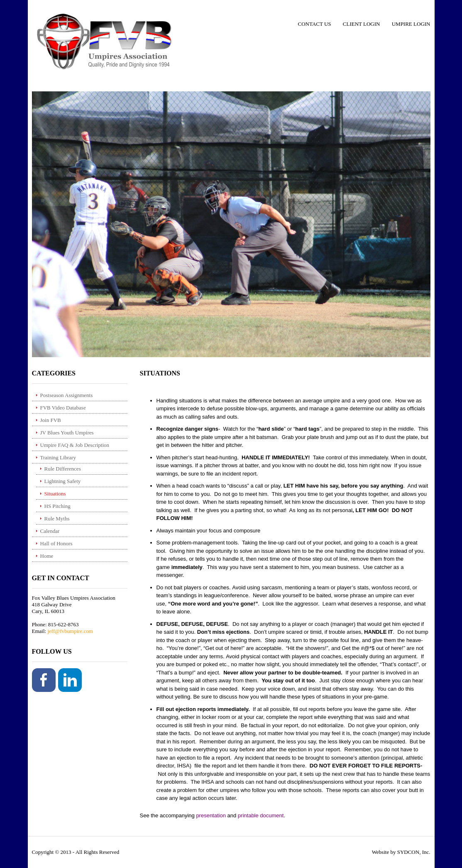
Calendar (50, 531)
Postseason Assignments (67, 395)
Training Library (58, 457)
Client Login (362, 24)
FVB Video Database (63, 408)
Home (47, 556)
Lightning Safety (63, 481)
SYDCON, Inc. (414, 852)
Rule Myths (57, 519)
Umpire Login (411, 24)
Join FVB (51, 420)
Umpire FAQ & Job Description (75, 445)
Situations (55, 494)
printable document (261, 815)
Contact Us (315, 24)
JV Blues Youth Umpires (67, 433)
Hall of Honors (56, 543)
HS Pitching (57, 506)
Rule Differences (63, 469)
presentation (211, 815)
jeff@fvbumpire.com (70, 631)
